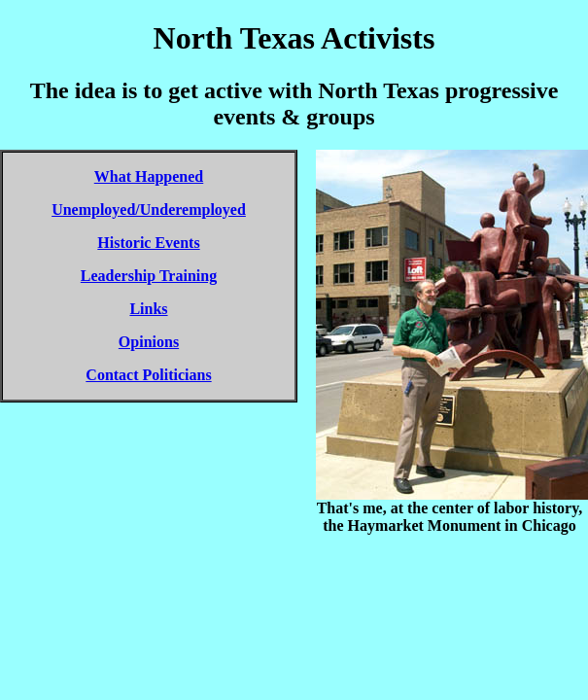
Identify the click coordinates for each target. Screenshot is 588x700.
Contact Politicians (148, 375)
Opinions (149, 342)
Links (148, 309)
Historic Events (148, 243)
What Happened (149, 176)
